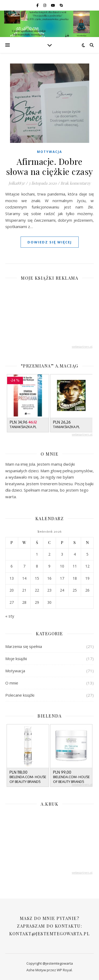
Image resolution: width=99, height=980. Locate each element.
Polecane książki (20, 695)
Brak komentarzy (76, 183)
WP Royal (64, 970)
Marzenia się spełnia (24, 646)
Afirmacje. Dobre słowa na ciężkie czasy (50, 166)
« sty (10, 616)
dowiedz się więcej (50, 242)
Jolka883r (17, 183)
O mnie (12, 683)
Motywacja (49, 152)
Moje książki (16, 659)
